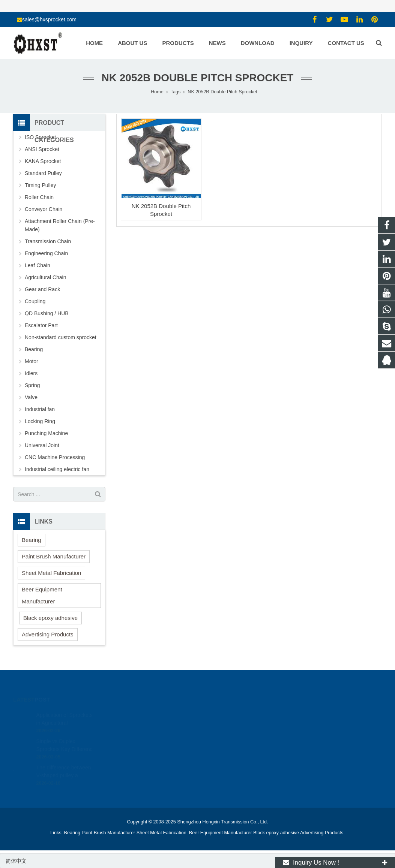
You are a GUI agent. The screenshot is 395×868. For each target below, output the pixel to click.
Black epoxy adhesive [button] (50, 618)
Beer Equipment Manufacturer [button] (42, 595)
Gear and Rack (42, 289)
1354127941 (224, 715)
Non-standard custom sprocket (61, 337)
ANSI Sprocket (42, 149)
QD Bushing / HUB (47, 313)
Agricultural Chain (46, 277)
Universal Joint (42, 445)
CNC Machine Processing (55, 457)
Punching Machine (46, 433)
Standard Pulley (43, 173)
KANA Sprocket (43, 161)
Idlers (31, 373)
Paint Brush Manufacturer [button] (54, 556)
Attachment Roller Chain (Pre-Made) (60, 225)
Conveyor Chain (44, 209)
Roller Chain (39, 197)
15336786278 (224, 726)
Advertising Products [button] (48, 634)
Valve (31, 397)
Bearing (34, 349)
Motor (32, 361)
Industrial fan (40, 409)
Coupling (35, 301)
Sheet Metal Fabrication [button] (51, 573)
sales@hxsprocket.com (49, 19)
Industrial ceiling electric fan (57, 469)
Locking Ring (40, 421)
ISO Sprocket (40, 137)
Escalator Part (41, 325)
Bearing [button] (32, 540)
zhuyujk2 (219, 748)
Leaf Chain (38, 265)
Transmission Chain (48, 241)
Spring (32, 385)
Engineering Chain (46, 253)
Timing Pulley (41, 185)
